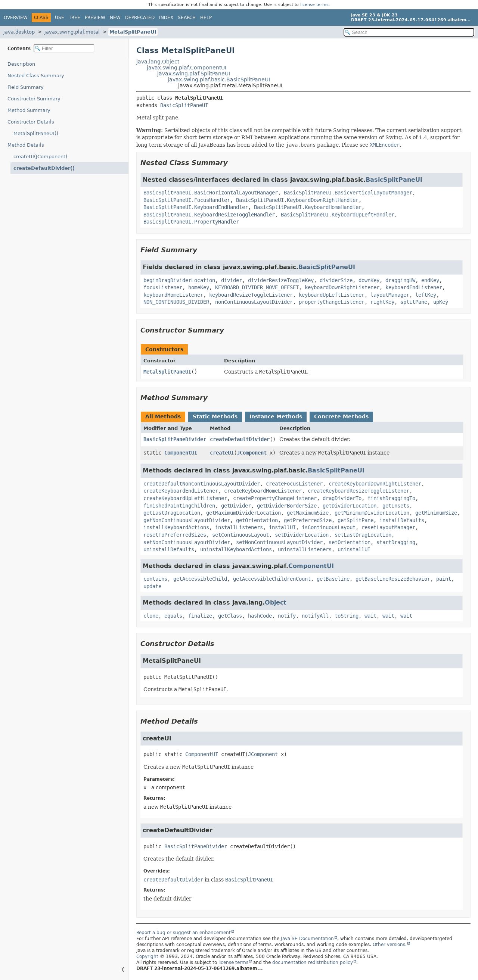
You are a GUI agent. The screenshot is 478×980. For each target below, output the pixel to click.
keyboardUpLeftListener (332, 295)
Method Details (26, 145)
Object (276, 603)
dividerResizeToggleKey (281, 280)
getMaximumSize (308, 513)
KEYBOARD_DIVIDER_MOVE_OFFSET (257, 287)
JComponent (252, 453)
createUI (222, 453)
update (152, 586)
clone (151, 616)
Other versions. (390, 945)
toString (347, 616)
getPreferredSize (308, 520)
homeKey (199, 287)
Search (187, 18)
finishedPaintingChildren (179, 506)
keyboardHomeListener (173, 295)
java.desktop (19, 32)
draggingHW (400, 280)
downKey (369, 280)
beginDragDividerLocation (179, 280)
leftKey (426, 295)
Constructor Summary (34, 99)
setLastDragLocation (363, 535)
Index (166, 18)
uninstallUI (354, 549)
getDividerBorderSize (287, 506)
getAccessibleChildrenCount (272, 579)
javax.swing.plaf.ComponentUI (187, 68)
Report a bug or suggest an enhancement (184, 933)
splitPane (414, 302)
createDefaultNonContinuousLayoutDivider (202, 484)
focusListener (163, 287)
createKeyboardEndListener (181, 491)
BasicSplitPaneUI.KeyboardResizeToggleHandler (209, 215)
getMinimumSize (436, 513)
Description (21, 64)
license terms (314, 5)
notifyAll (315, 616)
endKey (430, 280)
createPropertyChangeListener (275, 498)
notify (287, 616)
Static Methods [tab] (215, 416)
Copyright (147, 956)
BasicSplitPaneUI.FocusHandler (187, 200)
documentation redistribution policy (313, 962)
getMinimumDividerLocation (372, 513)
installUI (282, 527)
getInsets (396, 506)
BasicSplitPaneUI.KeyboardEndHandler (196, 207)
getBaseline (333, 579)
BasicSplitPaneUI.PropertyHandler (191, 222)
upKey (441, 302)
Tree (75, 18)
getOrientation (257, 520)
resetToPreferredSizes (175, 535)
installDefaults (402, 520)
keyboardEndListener (414, 287)
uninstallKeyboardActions (236, 549)
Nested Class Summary (36, 76)
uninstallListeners (305, 549)
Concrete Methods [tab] (341, 416)
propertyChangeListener (332, 302)
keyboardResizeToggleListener (251, 295)
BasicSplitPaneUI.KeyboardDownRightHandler (297, 200)
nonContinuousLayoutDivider (254, 302)
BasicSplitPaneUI (184, 105)
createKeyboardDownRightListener (375, 484)
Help (206, 18)
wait (370, 616)
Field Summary (26, 87)
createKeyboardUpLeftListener (185, 498)
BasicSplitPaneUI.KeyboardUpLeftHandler (338, 215)
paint (444, 579)
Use (60, 18)
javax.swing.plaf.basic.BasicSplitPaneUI (219, 79)
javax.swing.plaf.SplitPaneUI (194, 74)
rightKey (382, 302)
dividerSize (336, 280)
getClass (230, 616)
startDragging (396, 542)
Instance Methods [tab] (276, 416)
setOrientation (350, 542)
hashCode (260, 616)
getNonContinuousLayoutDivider (187, 520)
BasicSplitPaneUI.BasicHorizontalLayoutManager (211, 193)
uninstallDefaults (169, 549)
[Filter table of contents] (64, 48)
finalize (200, 616)
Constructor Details (31, 122)
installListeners (239, 527)
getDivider (236, 506)
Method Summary (29, 110)
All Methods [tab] (163, 416)
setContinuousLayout (240, 535)
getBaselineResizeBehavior (393, 579)
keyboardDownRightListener (342, 287)
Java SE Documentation (307, 939)
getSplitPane (356, 520)
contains (155, 579)
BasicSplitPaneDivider (175, 439)
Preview (95, 18)
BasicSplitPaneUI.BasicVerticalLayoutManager (348, 193)
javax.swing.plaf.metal (72, 32)
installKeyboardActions (176, 527)
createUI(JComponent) (40, 157)
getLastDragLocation (172, 513)
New (115, 18)
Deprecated (140, 18)
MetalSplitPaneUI (133, 32)
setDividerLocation (302, 535)
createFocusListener (294, 484)
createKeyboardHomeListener (263, 491)
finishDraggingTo (391, 498)
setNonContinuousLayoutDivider (187, 542)
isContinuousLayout (329, 527)
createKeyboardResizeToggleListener (358, 491)
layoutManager (390, 295)
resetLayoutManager (388, 527)
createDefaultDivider (240, 439)
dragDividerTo (342, 498)
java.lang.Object (158, 62)
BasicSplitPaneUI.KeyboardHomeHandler (308, 207)
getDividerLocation (350, 506)
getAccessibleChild (200, 579)
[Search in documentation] (409, 32)
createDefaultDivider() (44, 168)
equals (173, 616)
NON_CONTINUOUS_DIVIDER (176, 302)
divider (232, 280)
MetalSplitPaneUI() (36, 133)
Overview (16, 18)
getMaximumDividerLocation (243, 513)
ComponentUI (181, 453)
